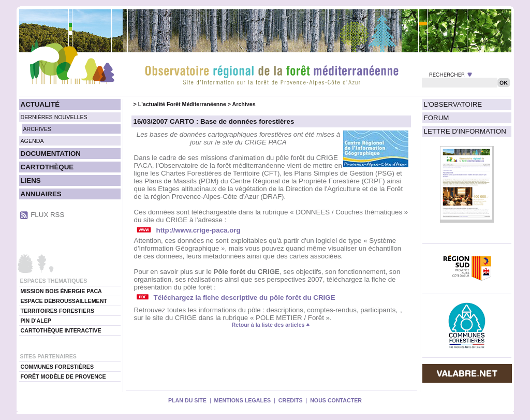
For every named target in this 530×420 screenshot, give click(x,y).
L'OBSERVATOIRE (453, 104)
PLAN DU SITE (187, 400)
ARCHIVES (37, 129)
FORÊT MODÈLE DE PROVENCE (63, 376)
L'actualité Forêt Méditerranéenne (182, 104)
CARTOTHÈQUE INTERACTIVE (61, 330)
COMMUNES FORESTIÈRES (57, 367)
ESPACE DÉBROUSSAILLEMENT (64, 301)
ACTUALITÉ (40, 104)
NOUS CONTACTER (336, 400)
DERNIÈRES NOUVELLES (54, 117)
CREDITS (291, 400)
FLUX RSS (47, 215)
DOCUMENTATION (51, 154)
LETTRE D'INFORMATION (465, 131)
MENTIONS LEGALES (243, 400)
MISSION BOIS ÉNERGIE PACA (61, 291)
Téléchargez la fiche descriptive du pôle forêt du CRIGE (245, 298)
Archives (244, 104)
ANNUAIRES (41, 194)
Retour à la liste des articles (271, 325)
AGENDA (32, 141)
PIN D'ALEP (36, 321)
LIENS (31, 180)
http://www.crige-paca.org (198, 230)
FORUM (437, 118)
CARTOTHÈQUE (47, 167)
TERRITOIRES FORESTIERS (58, 311)
